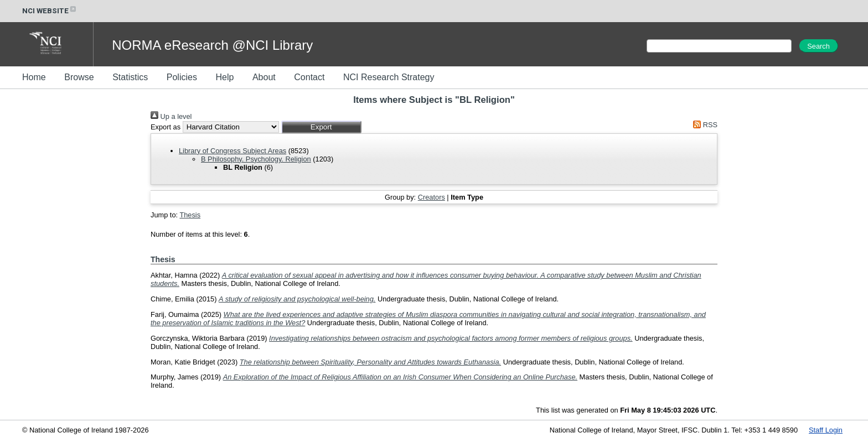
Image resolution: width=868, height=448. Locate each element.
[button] (321, 127)
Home (34, 77)
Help (224, 77)
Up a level (171, 116)
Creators (432, 197)
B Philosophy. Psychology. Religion (256, 159)
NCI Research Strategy (389, 77)
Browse (79, 77)
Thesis (190, 215)
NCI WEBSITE (50, 11)
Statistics (130, 77)
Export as (166, 127)
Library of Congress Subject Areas (232, 151)
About (264, 77)
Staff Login (826, 430)
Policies (182, 77)
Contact (309, 77)
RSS (704, 125)
